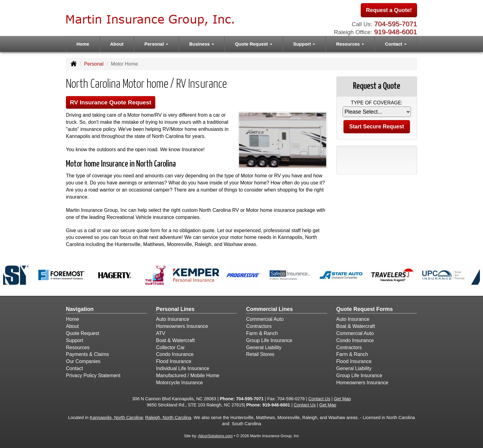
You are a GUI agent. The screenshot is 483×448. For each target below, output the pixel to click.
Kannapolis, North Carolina (116, 418)
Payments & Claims (87, 354)
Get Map (342, 399)
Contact (74, 368)
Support (75, 340)
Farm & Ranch (262, 333)
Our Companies (83, 361)
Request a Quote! (389, 10)
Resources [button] (350, 44)
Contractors (259, 326)
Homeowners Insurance (182, 326)
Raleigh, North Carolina (168, 418)
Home (83, 44)
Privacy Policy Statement (93, 375)
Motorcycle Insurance (180, 383)
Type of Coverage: (377, 103)
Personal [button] (156, 44)
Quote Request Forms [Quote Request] (365, 309)
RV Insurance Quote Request (111, 102)
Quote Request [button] (254, 44)
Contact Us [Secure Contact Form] (319, 399)
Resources (78, 347)
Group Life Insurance (269, 340)
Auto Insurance (173, 319)
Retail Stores (260, 354)
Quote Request (83, 333)
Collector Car (170, 347)
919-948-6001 (396, 32)
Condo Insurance (175, 354)
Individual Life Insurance (183, 368)
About (117, 44)
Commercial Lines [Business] (270, 309)
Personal (94, 64)
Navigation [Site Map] (80, 309)
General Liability (264, 347)
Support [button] (304, 44)
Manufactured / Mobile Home (188, 375)
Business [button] (202, 44)
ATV (161, 333)
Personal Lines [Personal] (175, 309)
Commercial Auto (265, 319)
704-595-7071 (396, 24)
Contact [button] (396, 44)
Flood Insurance (174, 361)
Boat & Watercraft (176, 340)
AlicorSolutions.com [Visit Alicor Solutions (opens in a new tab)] (215, 436)
